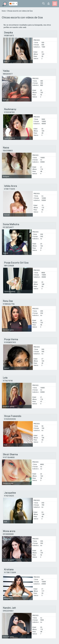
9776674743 (8, 381)
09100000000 (8, 534)
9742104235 (9, 496)
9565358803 (8, 151)
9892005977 (8, 74)
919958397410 (10, 342)
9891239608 (9, 266)
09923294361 (8, 611)
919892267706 (9, 304)
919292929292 (10, 419)
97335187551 (9, 112)
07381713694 (9, 189)
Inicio (4, 11)
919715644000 (9, 457)
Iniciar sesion (49, 4)
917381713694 (10, 572)
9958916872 (9, 36)
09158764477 (8, 227)
